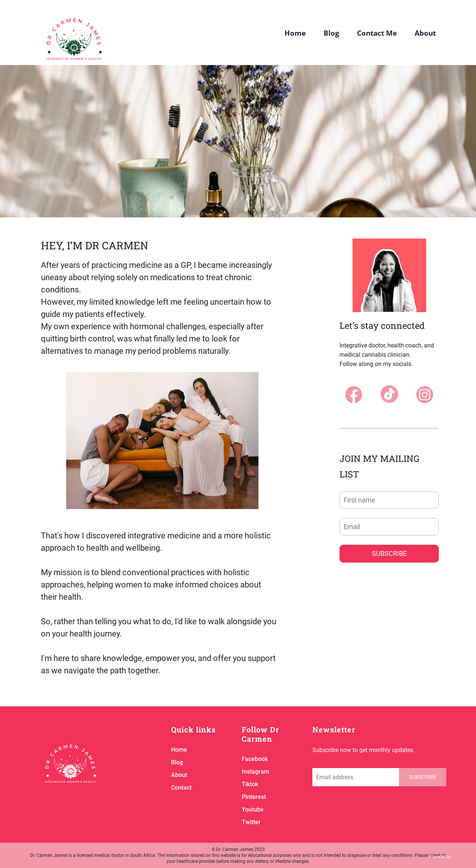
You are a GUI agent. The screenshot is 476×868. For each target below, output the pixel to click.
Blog (331, 33)
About (425, 33)
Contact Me (377, 33)
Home (295, 33)
